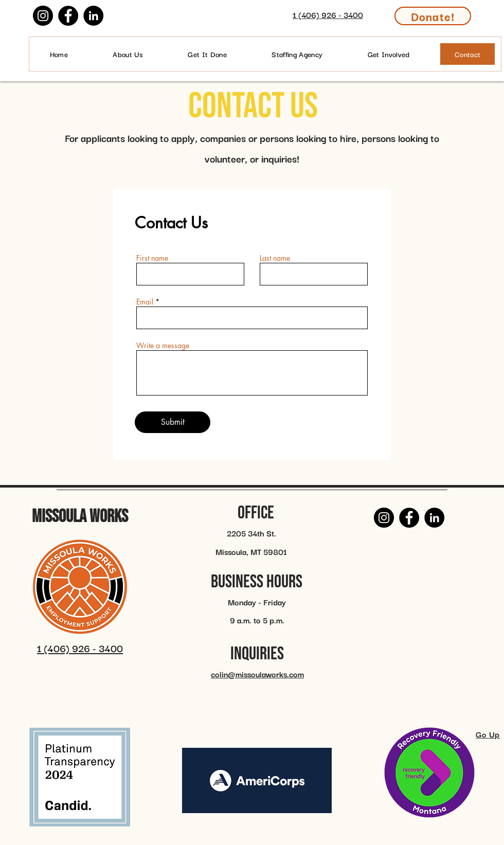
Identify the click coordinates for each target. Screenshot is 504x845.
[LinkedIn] (93, 16)
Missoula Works (80, 517)
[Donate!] (433, 16)
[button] (389, 54)
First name (152, 258)
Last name (275, 258)
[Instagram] (43, 16)
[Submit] (173, 422)
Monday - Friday (257, 602)
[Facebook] (68, 16)
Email (145, 302)
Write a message (163, 346)
